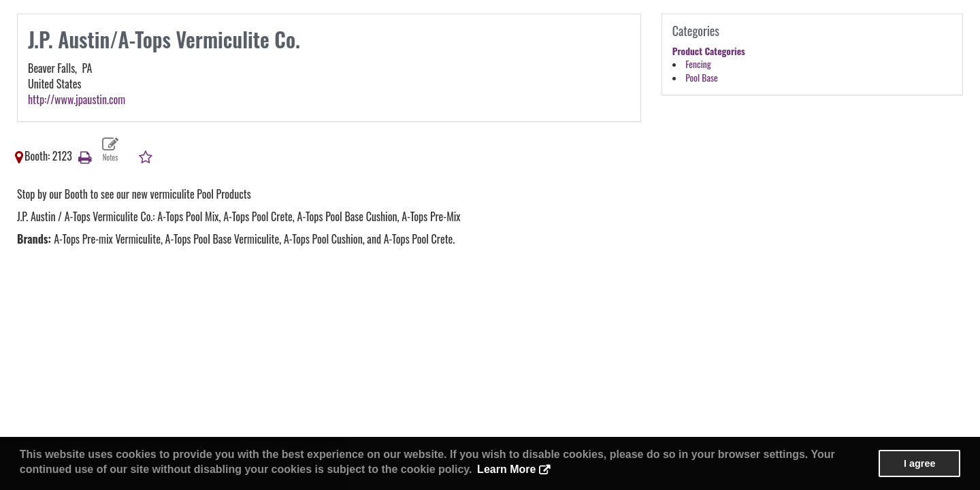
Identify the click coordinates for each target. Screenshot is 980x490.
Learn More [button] (506, 469)
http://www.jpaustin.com (77, 99)
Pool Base (702, 78)
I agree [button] (919, 463)
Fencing (698, 64)
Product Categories (709, 51)
